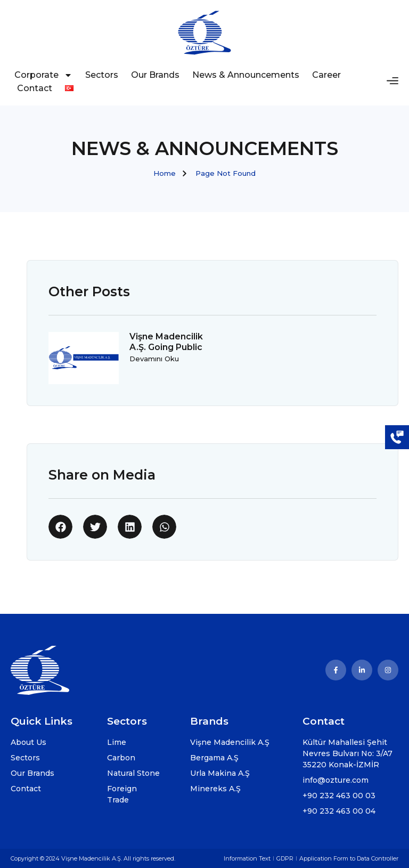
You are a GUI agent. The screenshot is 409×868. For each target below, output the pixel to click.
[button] (60, 527)
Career (326, 75)
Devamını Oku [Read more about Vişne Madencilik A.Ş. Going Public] (154, 359)
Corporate (43, 75)
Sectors (102, 75)
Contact (35, 88)
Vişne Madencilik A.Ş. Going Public (166, 342)
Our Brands (155, 75)
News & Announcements (246, 75)
